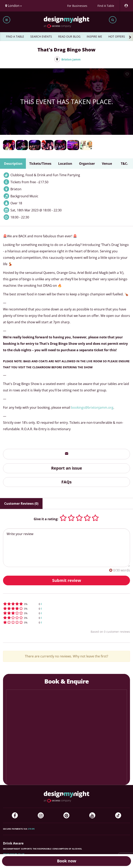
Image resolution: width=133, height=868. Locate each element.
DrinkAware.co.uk (14, 854)
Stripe (31, 829)
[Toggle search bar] (113, 20)
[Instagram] (41, 815)
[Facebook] (15, 815)
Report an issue (67, 468)
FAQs (66, 482)
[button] (66, 604)
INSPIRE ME (94, 36)
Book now (67, 861)
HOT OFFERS (117, 36)
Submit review (67, 580)
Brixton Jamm (71, 59)
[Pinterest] (66, 815)
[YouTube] (92, 815)
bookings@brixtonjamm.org (92, 407)
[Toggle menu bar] (7, 20)
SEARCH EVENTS (41, 36)
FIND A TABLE (15, 36)
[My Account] (126, 6)
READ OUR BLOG (69, 36)
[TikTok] (118, 815)
